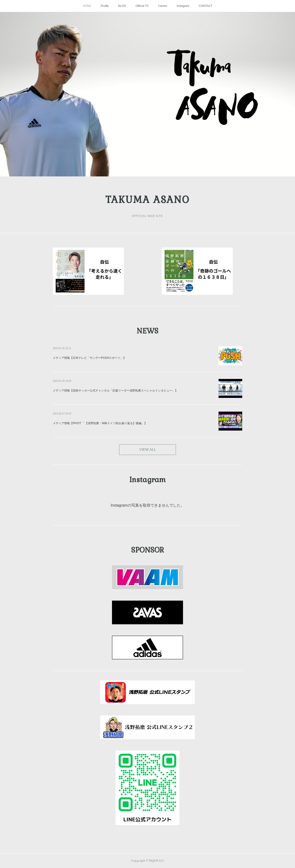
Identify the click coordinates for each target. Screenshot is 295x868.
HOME (87, 6)
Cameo (163, 6)
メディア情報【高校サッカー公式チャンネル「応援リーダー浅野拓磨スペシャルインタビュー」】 (115, 391)
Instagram (183, 6)
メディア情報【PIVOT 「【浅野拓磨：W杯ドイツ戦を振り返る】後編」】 (100, 423)
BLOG (122, 6)
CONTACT (206, 6)
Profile (105, 6)
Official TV (142, 6)
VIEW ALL (148, 450)
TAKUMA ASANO (147, 200)
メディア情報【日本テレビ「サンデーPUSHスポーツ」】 (89, 358)
